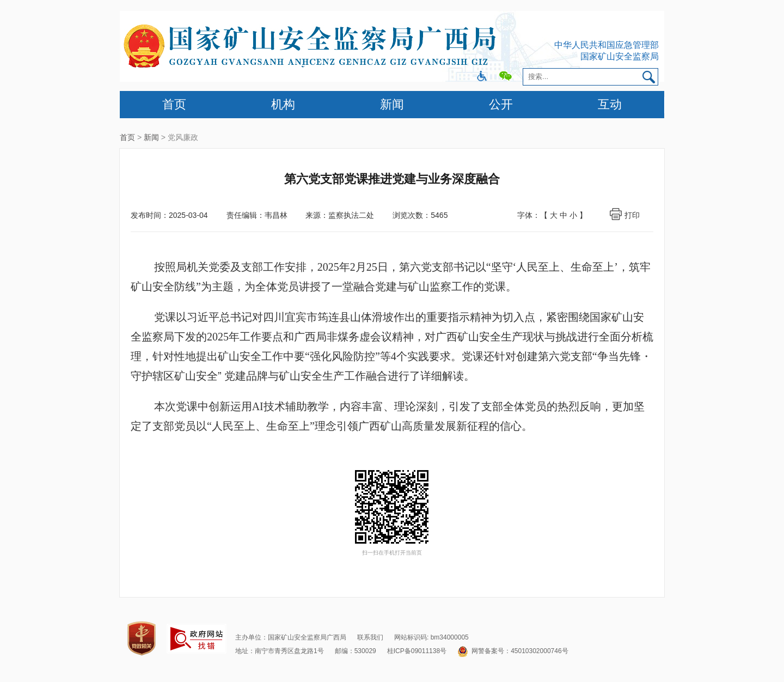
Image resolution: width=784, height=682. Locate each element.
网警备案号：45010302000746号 (513, 651)
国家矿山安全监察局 (620, 56)
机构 (283, 104)
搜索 (650, 77)
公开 (501, 104)
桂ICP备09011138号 (417, 651)
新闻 (392, 104)
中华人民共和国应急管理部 (607, 45)
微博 (482, 77)
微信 (506, 77)
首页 (174, 104)
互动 (610, 104)
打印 (632, 215)
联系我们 (370, 637)
